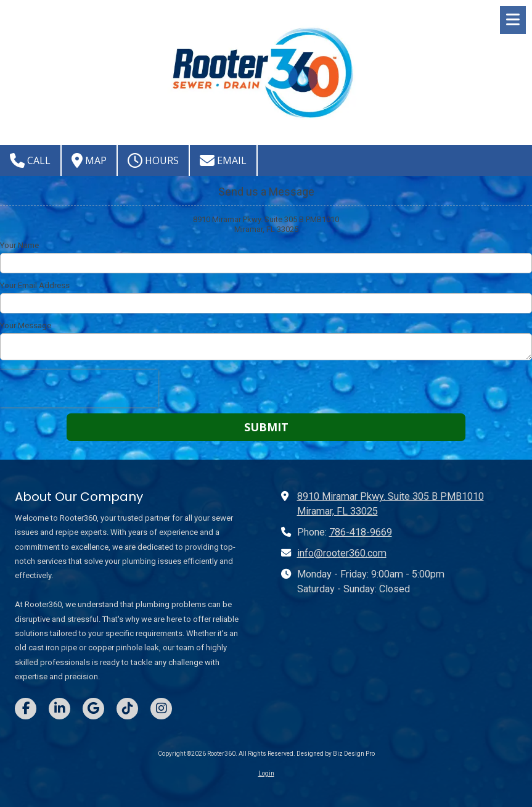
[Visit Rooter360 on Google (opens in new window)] (93, 709)
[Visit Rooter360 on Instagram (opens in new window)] (161, 709)
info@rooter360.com (342, 553)
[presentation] (79, 389)
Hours (153, 160)
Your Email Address (35, 285)
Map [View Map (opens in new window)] (89, 160)
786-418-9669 (361, 532)
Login (266, 773)
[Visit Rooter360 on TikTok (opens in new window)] (127, 709)
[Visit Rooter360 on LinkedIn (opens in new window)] (59, 709)
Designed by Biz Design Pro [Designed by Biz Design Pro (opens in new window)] (336, 754)
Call (30, 160)
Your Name (19, 245)
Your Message (26, 325)
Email (223, 160)
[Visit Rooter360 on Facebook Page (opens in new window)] (26, 709)
